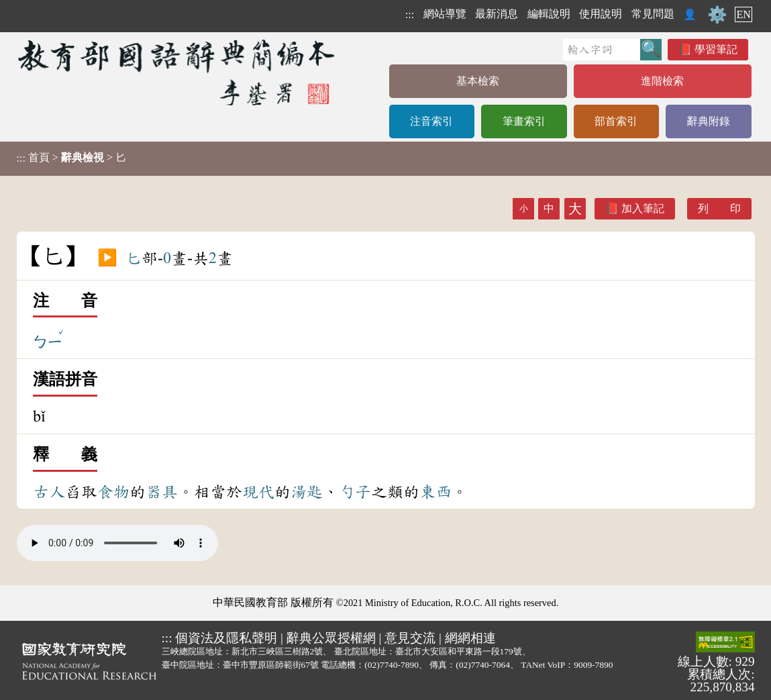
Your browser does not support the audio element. (117, 543)
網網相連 (470, 638)
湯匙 (307, 492)
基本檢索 (478, 81)
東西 (435, 492)
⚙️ (717, 15)
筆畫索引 (524, 121)
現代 (258, 492)
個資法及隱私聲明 (226, 638)
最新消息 (497, 14)
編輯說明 (549, 14)
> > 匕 (71, 158)
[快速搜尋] (602, 50)
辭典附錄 (709, 121)
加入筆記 (643, 208)
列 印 (719, 208)
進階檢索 (662, 81)
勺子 (355, 492)
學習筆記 (716, 49)
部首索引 (616, 121)
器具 (162, 492)
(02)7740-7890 (392, 665)
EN (743, 14)
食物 (113, 492)
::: (410, 14)
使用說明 (601, 14)
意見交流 (410, 638)
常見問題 (653, 14)
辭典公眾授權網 (331, 638)
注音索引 (431, 121)
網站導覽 (445, 14)
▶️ (107, 258)
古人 (49, 492)
